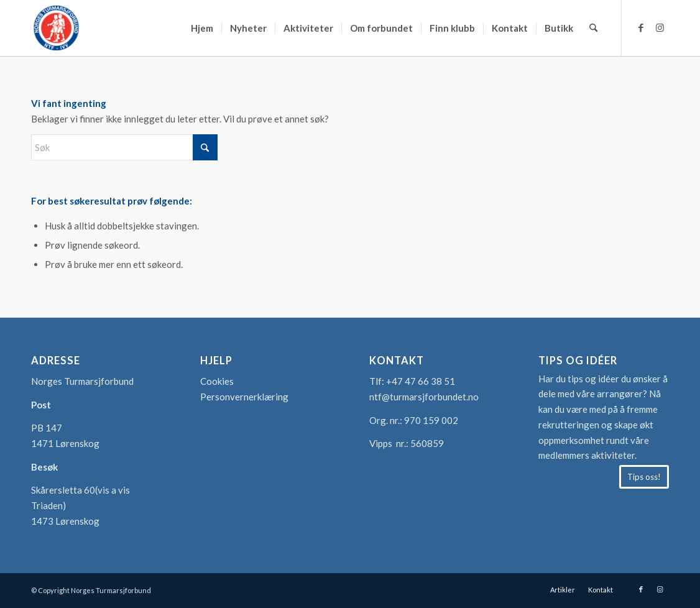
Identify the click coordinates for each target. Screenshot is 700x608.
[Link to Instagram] (660, 27)
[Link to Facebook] (641, 27)
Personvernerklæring (244, 397)
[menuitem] (202, 28)
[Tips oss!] (644, 477)
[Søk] (593, 28)
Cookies (217, 381)
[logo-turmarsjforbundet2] (56, 28)
